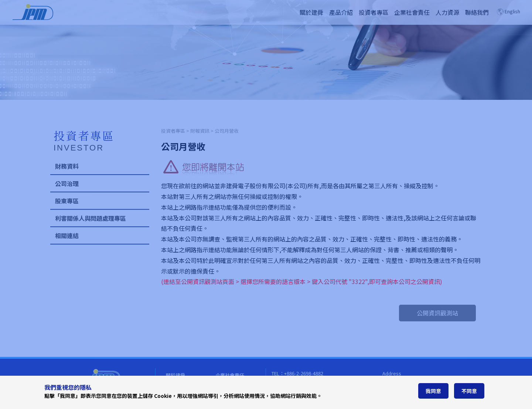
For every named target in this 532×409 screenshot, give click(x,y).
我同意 (433, 391)
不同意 (469, 391)
